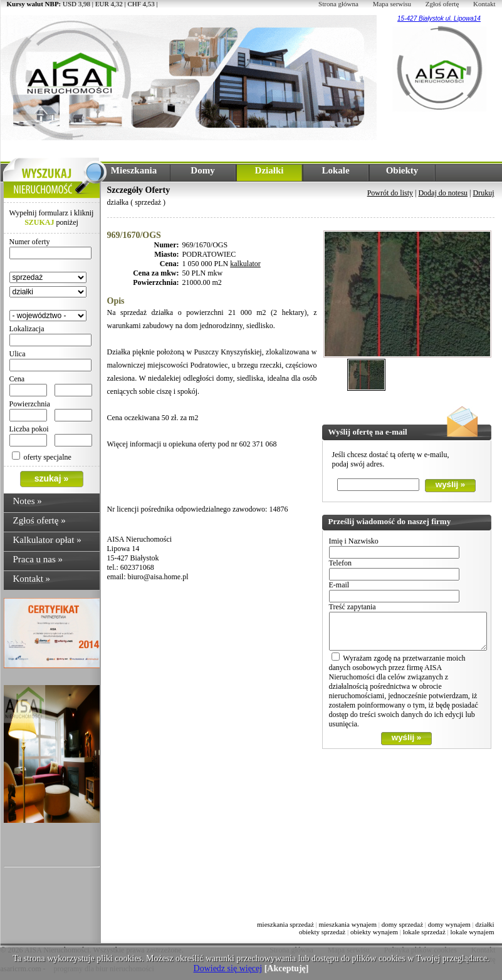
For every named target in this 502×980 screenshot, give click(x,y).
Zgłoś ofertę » (39, 520)
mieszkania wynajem (348, 924)
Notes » (28, 501)
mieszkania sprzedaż (285, 924)
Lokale (335, 170)
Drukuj (484, 193)
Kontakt (484, 4)
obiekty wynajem (374, 932)
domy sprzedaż (402, 924)
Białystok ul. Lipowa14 (449, 18)
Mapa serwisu (392, 4)
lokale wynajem (473, 932)
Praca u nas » (38, 559)
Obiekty (402, 170)
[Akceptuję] (287, 968)
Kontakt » (32, 579)
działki (485, 924)
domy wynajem (449, 924)
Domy (202, 170)
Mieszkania (134, 170)
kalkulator (245, 264)
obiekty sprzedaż (322, 932)
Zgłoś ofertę (442, 4)
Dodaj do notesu (443, 193)
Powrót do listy (390, 193)
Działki (269, 170)
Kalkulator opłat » (47, 540)
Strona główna (338, 4)
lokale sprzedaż (424, 932)
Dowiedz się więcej (228, 968)
